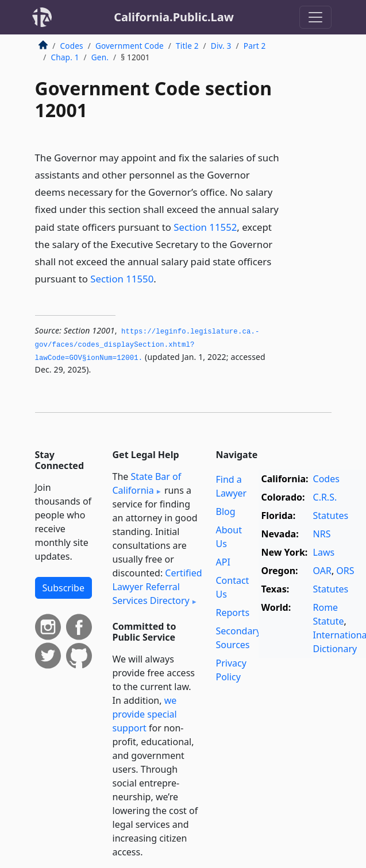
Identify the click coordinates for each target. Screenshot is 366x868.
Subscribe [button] (63, 588)
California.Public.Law (174, 17)
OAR (322, 571)
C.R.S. (325, 497)
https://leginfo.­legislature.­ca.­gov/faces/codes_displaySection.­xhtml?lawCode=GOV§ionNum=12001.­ (147, 345)
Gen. (100, 57)
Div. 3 (221, 46)
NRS (322, 534)
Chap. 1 (65, 57)
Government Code (130, 46)
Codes (72, 46)
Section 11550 (122, 279)
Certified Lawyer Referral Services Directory (157, 587)
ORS (345, 571)
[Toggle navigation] (315, 17)
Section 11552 (205, 227)
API (223, 562)
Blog (226, 511)
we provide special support (145, 714)
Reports (233, 613)
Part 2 (255, 46)
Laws (324, 552)
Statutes (331, 516)
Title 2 (187, 46)
